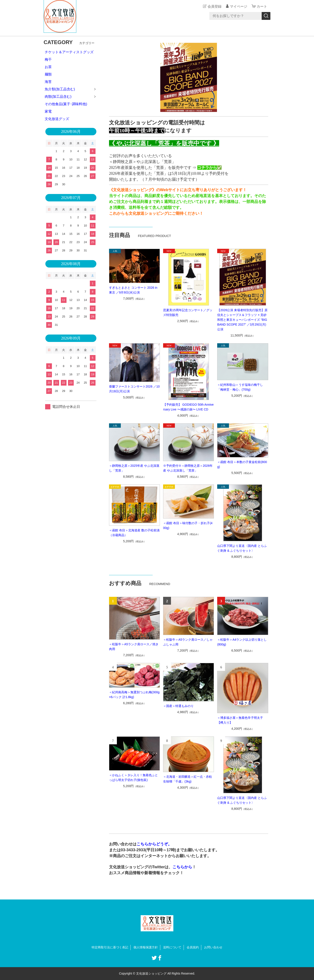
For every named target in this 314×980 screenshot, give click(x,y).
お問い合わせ (213, 947)
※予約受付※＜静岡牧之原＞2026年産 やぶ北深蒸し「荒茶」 (188, 468)
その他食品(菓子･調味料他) (66, 104)
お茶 (48, 67)
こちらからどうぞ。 (154, 844)
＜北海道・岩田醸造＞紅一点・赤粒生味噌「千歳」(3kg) (188, 779)
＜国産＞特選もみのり (178, 706)
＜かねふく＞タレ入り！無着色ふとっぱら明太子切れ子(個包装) (133, 777)
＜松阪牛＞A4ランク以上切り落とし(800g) (242, 642)
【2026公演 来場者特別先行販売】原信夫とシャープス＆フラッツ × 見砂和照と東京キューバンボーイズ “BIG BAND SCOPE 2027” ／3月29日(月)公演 (242, 320)
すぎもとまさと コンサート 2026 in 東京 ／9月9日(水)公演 (133, 290)
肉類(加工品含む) (58, 97)
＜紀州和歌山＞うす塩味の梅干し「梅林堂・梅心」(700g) (240, 387)
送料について (172, 947)
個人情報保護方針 (146, 947)
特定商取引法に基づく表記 (110, 947)
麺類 (48, 74)
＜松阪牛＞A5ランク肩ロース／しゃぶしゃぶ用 (188, 642)
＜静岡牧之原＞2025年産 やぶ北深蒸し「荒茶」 (134, 468)
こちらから (182, 867)
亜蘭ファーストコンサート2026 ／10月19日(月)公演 (134, 389)
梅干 (48, 59)
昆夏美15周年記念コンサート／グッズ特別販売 (188, 312)
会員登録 (215, 6)
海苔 (48, 82)
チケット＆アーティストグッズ (69, 52)
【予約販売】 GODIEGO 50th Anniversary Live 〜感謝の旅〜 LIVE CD (188, 407)
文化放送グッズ (57, 119)
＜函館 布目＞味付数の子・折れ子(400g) (188, 525)
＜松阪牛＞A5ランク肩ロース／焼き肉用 (134, 647)
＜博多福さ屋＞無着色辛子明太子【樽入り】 (240, 720)
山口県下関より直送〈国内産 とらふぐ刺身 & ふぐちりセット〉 (242, 548)
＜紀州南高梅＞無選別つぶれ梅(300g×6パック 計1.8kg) (134, 695)
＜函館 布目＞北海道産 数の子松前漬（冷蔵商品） (134, 533)
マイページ (239, 6)
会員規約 (193, 947)
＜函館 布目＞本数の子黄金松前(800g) (242, 464)
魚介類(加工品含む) (60, 89)
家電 (48, 111)
